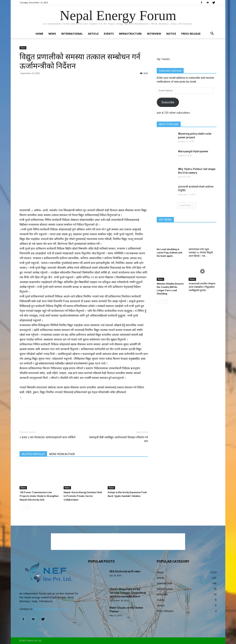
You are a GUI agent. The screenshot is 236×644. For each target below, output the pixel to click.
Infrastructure (130, 34)
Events (109, 34)
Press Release (191, 34)
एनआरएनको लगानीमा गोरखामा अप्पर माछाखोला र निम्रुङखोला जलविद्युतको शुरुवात (202, 287)
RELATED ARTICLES (33, 454)
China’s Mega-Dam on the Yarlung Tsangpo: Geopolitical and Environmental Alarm (128, 593)
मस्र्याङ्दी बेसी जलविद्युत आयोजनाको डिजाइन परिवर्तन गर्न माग (118, 439)
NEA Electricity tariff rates (125, 571)
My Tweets (163, 59)
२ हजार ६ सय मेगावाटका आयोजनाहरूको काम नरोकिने (47, 437)
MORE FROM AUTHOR (62, 454)
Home (39, 34)
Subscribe (168, 102)
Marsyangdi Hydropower (193, 151)
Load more (187, 205)
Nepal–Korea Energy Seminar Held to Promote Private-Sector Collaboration (83, 496)
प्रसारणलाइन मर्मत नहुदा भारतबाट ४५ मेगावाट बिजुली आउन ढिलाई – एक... (201, 253)
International (72, 34)
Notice (171, 34)
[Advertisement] (84, 199)
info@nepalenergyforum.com (51, 609)
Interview (154, 34)
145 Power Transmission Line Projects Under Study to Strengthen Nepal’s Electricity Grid (39, 496)
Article (93, 34)
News (52, 34)
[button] (212, 34)
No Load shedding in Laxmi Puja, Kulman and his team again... (169, 253)
